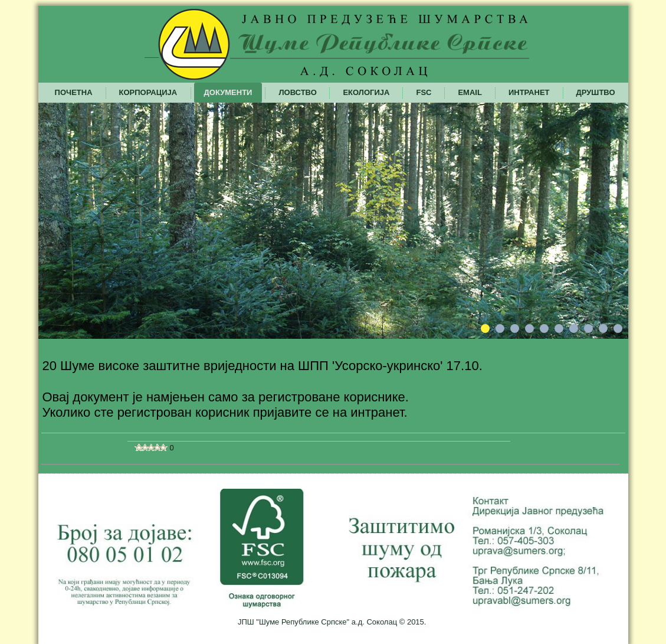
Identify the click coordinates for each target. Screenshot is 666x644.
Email (470, 92)
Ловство (297, 92)
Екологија (366, 92)
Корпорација (148, 92)
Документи (228, 92)
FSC (424, 92)
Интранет (529, 92)
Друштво (596, 92)
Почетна (74, 92)
